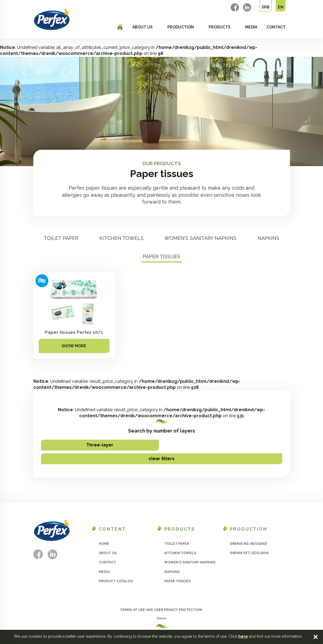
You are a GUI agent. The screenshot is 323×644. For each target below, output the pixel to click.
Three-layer (100, 445)
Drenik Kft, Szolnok (249, 553)
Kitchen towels (122, 238)
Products (220, 27)
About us (143, 27)
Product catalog (116, 581)
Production (181, 27)
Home (104, 544)
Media (251, 27)
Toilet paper (61, 238)
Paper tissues (161, 256)
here (243, 636)
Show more (74, 346)
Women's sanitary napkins (200, 238)
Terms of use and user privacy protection (161, 610)
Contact (276, 27)
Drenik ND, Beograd (249, 544)
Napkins (268, 238)
